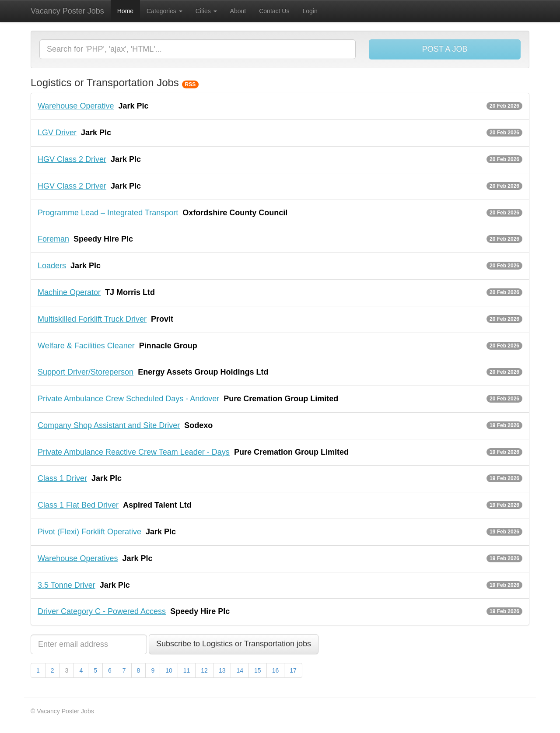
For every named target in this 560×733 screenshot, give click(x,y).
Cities (206, 11)
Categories (164, 11)
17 (293, 670)
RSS (191, 84)
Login (310, 11)
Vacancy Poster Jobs (67, 11)
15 (258, 670)
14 (240, 670)
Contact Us (274, 11)
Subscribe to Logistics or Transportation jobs (234, 644)
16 (276, 670)
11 (187, 670)
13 (222, 670)
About (238, 11)
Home (125, 11)
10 (169, 670)
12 (204, 670)
